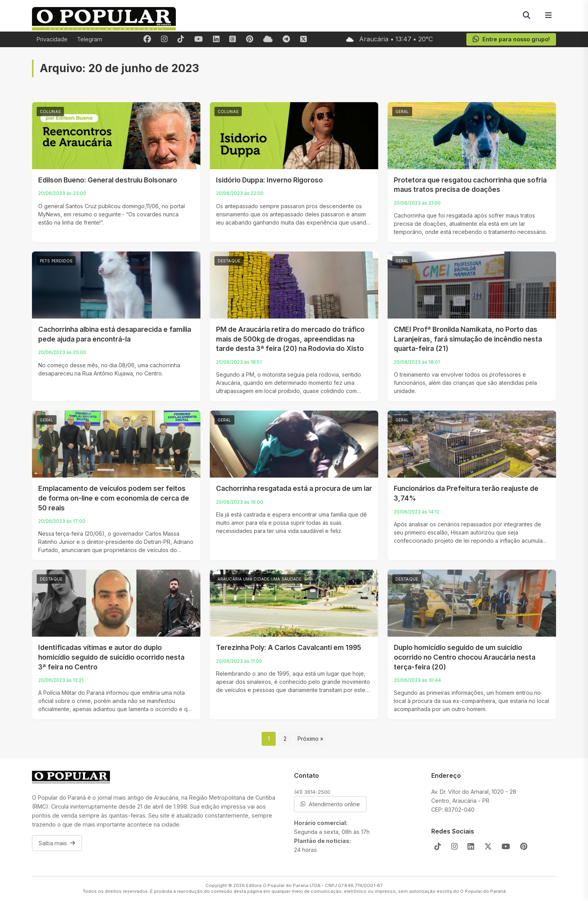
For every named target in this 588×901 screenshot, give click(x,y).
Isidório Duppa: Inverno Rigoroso (269, 180)
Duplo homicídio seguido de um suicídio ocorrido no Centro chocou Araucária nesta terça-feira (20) (465, 657)
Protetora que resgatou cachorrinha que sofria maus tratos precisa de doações (470, 185)
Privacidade (52, 39)
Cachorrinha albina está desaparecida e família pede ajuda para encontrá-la (115, 334)
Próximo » (310, 739)
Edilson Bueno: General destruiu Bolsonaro (108, 180)
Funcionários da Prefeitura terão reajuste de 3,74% (466, 493)
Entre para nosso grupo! (511, 39)
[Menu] (548, 16)
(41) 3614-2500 (312, 792)
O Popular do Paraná (483, 891)
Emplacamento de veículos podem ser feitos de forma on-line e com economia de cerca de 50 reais (114, 498)
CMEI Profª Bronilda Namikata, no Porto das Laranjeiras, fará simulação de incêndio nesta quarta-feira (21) (468, 339)
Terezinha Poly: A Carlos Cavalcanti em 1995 (289, 647)
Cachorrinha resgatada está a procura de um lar (294, 488)
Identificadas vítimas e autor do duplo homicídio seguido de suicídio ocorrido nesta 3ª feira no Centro (111, 657)
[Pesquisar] (526, 16)
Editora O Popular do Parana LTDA (283, 885)
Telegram (89, 39)
